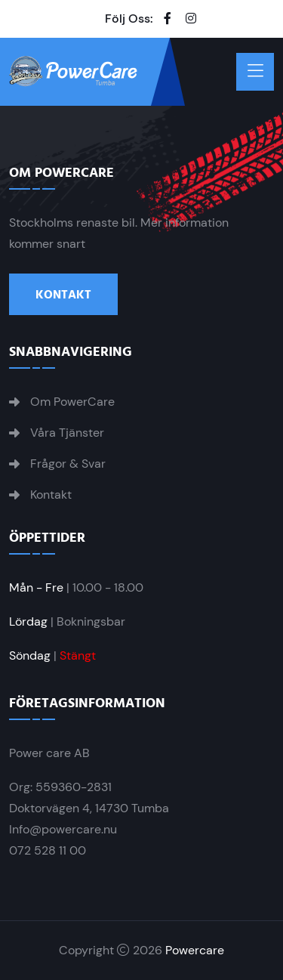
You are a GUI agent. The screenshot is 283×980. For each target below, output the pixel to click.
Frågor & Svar (68, 464)
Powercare (195, 950)
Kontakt (63, 295)
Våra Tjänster (67, 433)
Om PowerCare (72, 402)
